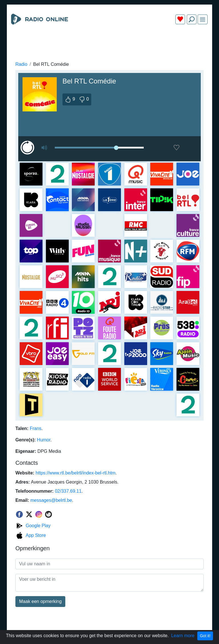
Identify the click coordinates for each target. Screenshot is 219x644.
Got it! (205, 636)
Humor (44, 440)
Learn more (183, 636)
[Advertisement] (109, 42)
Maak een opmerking (40, 601)
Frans (36, 428)
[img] (203, 20)
